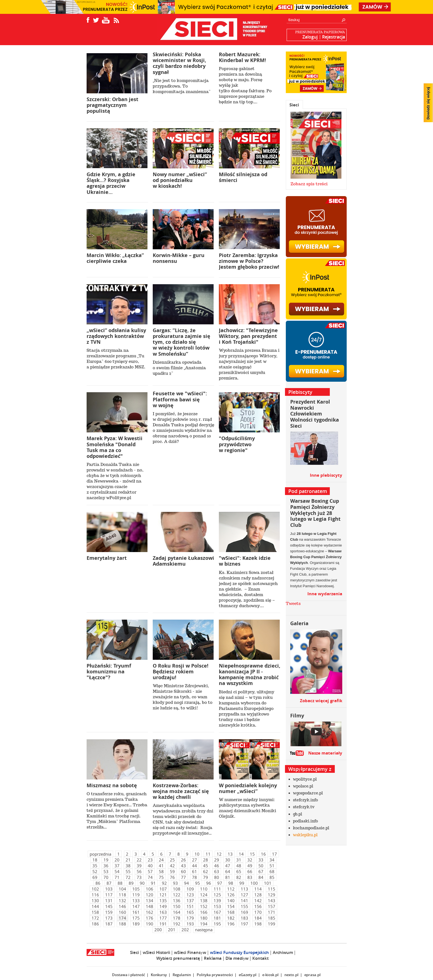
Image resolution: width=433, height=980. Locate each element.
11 (208, 854)
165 (190, 912)
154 (231, 906)
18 (95, 860)
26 (183, 860)
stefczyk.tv (304, 807)
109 (190, 889)
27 (195, 860)
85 (272, 877)
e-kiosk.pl (270, 975)
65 (239, 871)
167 (217, 912)
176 (150, 918)
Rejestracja (334, 37)
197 (244, 924)
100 (254, 883)
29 (217, 860)
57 (150, 871)
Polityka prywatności (215, 975)
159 (109, 912)
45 (206, 866)
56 (139, 871)
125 (217, 895)
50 (261, 866)
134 (150, 901)
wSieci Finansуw (190, 952)
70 (106, 877)
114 (258, 889)
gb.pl (298, 814)
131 (109, 901)
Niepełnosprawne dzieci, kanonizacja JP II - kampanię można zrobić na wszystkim (250, 675)
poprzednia (100, 854)
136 (177, 901)
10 (197, 854)
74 (150, 877)
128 (258, 895)
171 (272, 912)
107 (163, 889)
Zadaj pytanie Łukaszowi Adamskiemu (183, 561)
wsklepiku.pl (305, 835)
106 (150, 889)
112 (231, 889)
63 (217, 871)
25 (172, 860)
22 (139, 860)
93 (175, 883)
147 (136, 906)
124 (204, 895)
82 (239, 877)
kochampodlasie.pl (311, 828)
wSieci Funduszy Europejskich (239, 952)
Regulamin (182, 975)
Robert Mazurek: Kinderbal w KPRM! (242, 57)
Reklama (213, 958)
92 (164, 883)
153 (217, 906)
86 (98, 883)
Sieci (294, 105)
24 (161, 860)
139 (217, 901)
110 (204, 889)
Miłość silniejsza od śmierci (243, 177)
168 (231, 912)
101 (268, 883)
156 (258, 906)
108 (177, 889)
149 (163, 906)
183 (244, 918)
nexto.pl (291, 975)
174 (122, 918)
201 (172, 930)
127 (244, 895)
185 (272, 918)
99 (242, 883)
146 (122, 906)
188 (122, 924)
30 (228, 860)
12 (219, 854)
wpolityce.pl (305, 779)
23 (150, 860)
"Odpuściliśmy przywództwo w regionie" (237, 444)
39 (139, 866)
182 (231, 918)
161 (136, 912)
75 (161, 877)
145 (109, 906)
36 (106, 866)
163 (163, 912)
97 (220, 883)
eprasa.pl (313, 975)
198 (258, 924)
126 (231, 895)
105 (136, 889)
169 (244, 912)
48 (239, 866)
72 (128, 877)
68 (272, 871)
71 (117, 877)
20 (117, 860)
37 (117, 866)
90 (142, 883)
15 (252, 854)
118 (122, 895)
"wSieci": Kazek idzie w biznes (245, 561)
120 (150, 895)
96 (209, 883)
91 (153, 883)
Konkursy (159, 975)
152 (204, 906)
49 (250, 866)
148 (150, 906)
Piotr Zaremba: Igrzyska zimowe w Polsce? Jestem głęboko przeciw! (249, 261)
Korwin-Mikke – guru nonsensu (179, 258)
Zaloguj (310, 37)
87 (109, 883)
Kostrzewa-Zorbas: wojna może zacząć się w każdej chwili (181, 791)
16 (263, 854)
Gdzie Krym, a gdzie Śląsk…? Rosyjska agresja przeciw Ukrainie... (111, 183)
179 (190, 918)
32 (250, 860)
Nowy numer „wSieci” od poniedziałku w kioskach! (180, 180)
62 (206, 871)
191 (163, 924)
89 (131, 883)
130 (95, 901)
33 (261, 860)
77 (183, 877)
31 (239, 860)
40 (150, 866)
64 (228, 871)
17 (274, 854)
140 (231, 901)
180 (204, 918)
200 (158, 930)
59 (172, 871)
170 (258, 912)
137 (190, 901)
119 (136, 895)
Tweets (293, 604)
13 (230, 854)
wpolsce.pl (303, 786)
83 (250, 877)
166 (204, 912)
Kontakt (260, 958)
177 (163, 918)
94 (186, 883)
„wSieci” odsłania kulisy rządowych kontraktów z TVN (116, 336)
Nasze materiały (325, 753)
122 (177, 895)
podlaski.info (305, 821)
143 (272, 901)
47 (228, 866)
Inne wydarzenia (325, 594)
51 (272, 866)
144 (95, 906)
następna (204, 930)
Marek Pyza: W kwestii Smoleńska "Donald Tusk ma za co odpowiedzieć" (115, 447)
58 (161, 871)
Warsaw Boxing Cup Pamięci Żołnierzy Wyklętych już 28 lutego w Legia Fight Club (315, 513)
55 (128, 871)
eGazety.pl (248, 975)
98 (231, 883)
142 (258, 901)
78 (195, 877)
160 (122, 912)
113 (244, 889)
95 (198, 883)
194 (204, 924)
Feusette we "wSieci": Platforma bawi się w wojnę (180, 399)
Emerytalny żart (107, 558)
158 (95, 912)
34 (272, 860)
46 (217, 866)
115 (272, 889)
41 (161, 866)
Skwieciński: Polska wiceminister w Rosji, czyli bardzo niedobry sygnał (179, 63)
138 (204, 901)
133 (136, 901)
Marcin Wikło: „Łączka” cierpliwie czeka (115, 258)
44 (195, 866)
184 (258, 918)
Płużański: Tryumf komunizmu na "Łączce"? (109, 672)
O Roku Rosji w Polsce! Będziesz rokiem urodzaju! (181, 672)
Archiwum (283, 952)
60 (183, 871)
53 (106, 871)
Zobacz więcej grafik (321, 701)
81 (228, 877)
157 (272, 906)
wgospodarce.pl (308, 793)
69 (95, 877)
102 (95, 889)
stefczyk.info (305, 800)
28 (206, 860)
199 (272, 924)
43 (183, 866)
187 (109, 924)
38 (128, 866)
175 (136, 918)
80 (217, 877)
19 (106, 860)
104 (122, 889)
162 (150, 912)
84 (261, 877)
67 (261, 871)
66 (250, 871)
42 (172, 866)
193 (190, 924)
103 (109, 889)
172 (95, 918)
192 (177, 924)
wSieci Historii (156, 952)
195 (217, 924)
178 (177, 918)
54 (117, 871)
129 (272, 895)
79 (206, 877)
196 (231, 924)
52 (95, 871)
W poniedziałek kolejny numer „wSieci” (248, 788)
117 (109, 895)
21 (128, 860)
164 (177, 912)
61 (195, 871)
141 (244, 901)
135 (163, 901)
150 (177, 906)
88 (120, 883)
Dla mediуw (237, 958)
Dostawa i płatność (129, 975)
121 (163, 895)
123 (190, 895)
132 (122, 901)
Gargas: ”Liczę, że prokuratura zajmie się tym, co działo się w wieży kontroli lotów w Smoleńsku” (182, 342)
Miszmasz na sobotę (112, 785)
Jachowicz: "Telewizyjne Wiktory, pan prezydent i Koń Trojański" (248, 336)
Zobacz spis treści (309, 184)
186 (95, 924)
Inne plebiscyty (326, 475)
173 (109, 918)
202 (185, 930)
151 (190, 906)
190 (150, 924)
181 (217, 918)
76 (172, 877)
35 (95, 866)
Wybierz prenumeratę (178, 958)
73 (139, 877)
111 (217, 889)
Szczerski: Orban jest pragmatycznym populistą (112, 105)
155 (244, 906)
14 (241, 854)
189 (136, 924)
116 (95, 895)
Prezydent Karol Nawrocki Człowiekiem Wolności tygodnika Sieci (315, 414)
